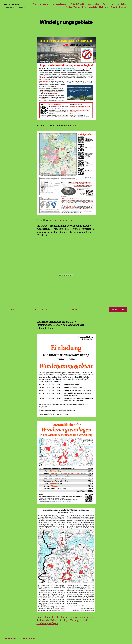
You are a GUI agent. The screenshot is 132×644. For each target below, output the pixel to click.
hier (74, 126)
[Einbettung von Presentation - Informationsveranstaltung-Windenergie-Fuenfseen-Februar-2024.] (66, 275)
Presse (106, 4)
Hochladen (124, 7)
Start (35, 4)
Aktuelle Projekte (78, 4)
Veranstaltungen (60, 4)
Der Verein (44, 4)
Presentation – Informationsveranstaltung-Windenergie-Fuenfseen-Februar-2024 (41, 310)
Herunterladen (118, 310)
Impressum (29, 639)
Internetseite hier (63, 220)
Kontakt (114, 7)
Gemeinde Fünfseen (120, 4)
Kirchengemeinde (90, 7)
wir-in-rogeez (12, 4)
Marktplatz (104, 7)
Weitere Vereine (73, 7)
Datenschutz (12, 639)
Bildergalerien (93, 4)
